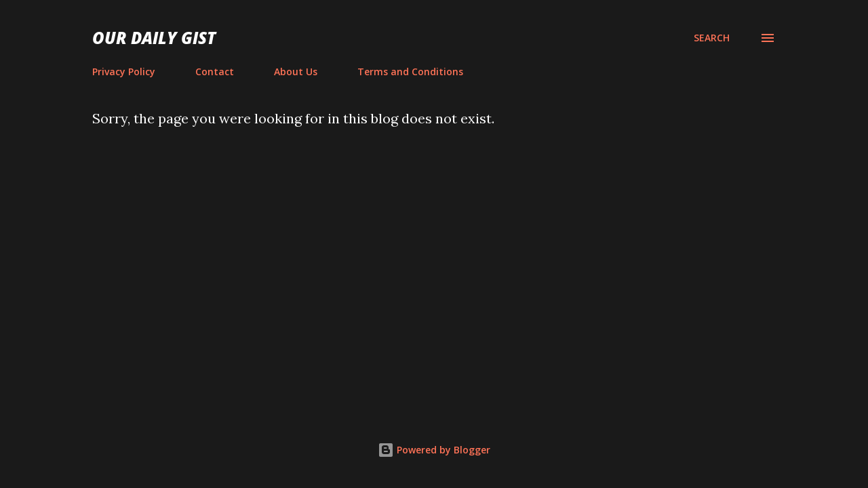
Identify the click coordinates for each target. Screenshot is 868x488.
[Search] (712, 38)
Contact (215, 72)
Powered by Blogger (434, 450)
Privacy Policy (124, 72)
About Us (296, 72)
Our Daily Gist (154, 38)
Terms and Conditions (410, 72)
